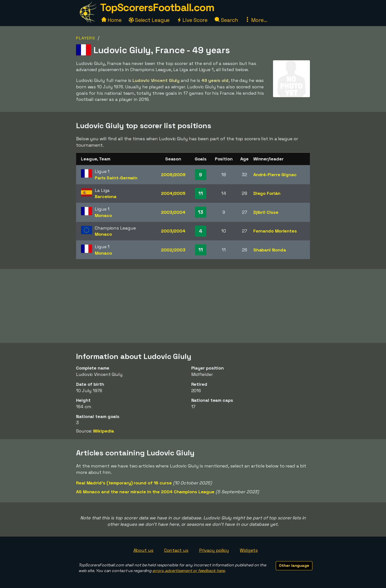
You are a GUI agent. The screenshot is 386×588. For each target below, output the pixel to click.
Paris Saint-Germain (116, 178)
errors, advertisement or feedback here (189, 571)
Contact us (176, 550)
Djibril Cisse (266, 212)
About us (143, 550)
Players (86, 38)
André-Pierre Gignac (275, 175)
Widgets (249, 550)
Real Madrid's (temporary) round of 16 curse (124, 483)
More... (256, 20)
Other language (294, 565)
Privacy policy (214, 550)
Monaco (103, 215)
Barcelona (106, 196)
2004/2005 (173, 193)
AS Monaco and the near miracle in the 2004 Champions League (145, 492)
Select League (149, 20)
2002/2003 (173, 250)
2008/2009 (173, 175)
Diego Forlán (267, 193)
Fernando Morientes (275, 231)
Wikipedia (104, 431)
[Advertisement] (193, 306)
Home (112, 20)
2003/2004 (173, 212)
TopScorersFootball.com (157, 8)
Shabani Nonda (270, 250)
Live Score (192, 20)
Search (226, 20)
